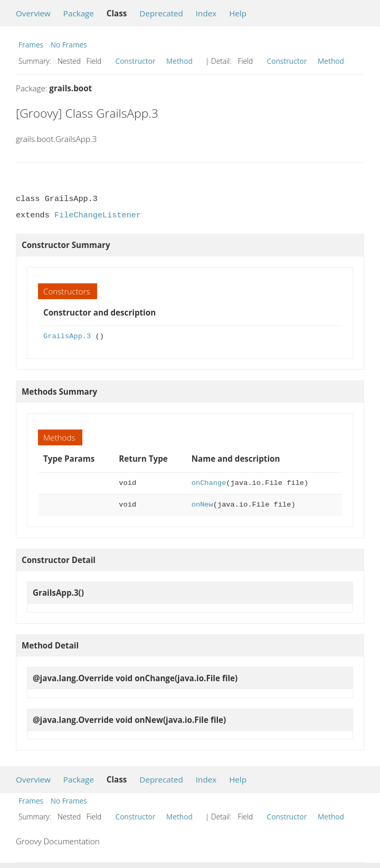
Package (79, 13)
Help (238, 13)
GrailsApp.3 (67, 336)
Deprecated (161, 13)
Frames (31, 45)
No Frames (69, 45)
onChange (209, 483)
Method (179, 61)
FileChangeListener (98, 215)
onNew (202, 505)
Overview (33, 13)
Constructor (136, 61)
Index (206, 13)
